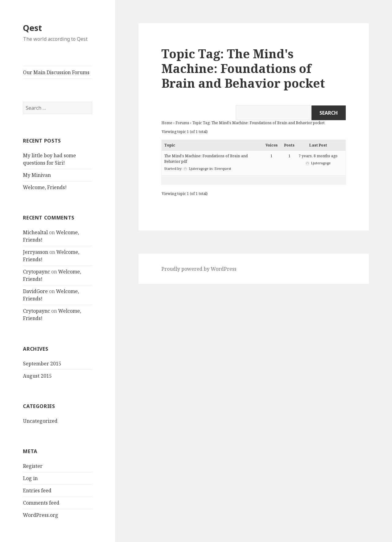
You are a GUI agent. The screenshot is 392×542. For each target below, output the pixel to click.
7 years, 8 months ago (318, 156)
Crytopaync (36, 272)
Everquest (223, 168)
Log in (30, 478)
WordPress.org (41, 515)
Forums (182, 123)
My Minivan (37, 175)
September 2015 (42, 364)
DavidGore (35, 291)
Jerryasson (36, 252)
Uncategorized (40, 421)
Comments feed (41, 503)
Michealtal (35, 232)
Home (167, 123)
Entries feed (37, 490)
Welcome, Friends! (45, 187)
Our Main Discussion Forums (56, 72)
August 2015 (37, 376)
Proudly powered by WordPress (199, 269)
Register (33, 466)
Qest (32, 28)
